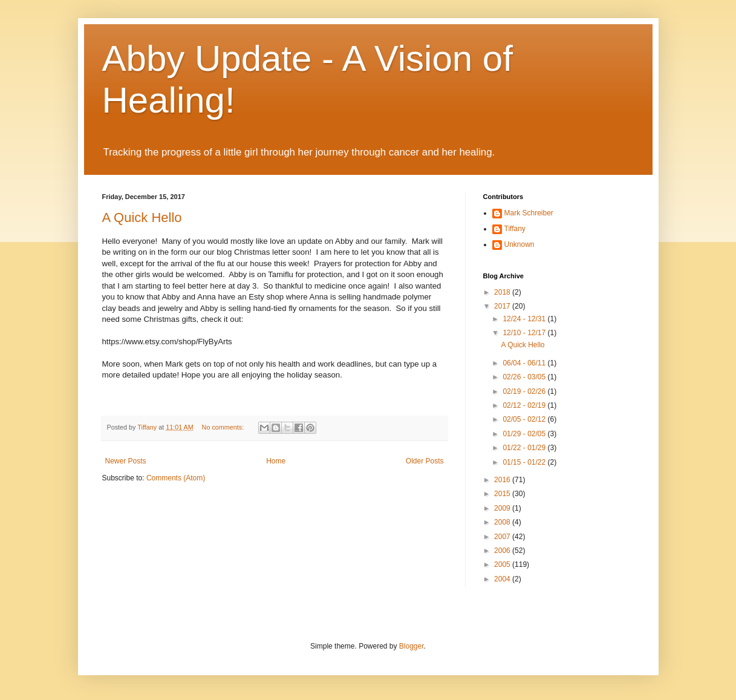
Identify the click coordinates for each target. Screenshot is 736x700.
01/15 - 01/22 (525, 462)
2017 (503, 306)
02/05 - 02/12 (525, 419)
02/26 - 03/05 (525, 377)
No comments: (224, 427)
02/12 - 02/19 (525, 405)
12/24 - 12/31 (525, 319)
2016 (503, 480)
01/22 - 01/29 (525, 448)
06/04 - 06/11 (525, 363)
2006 (503, 551)
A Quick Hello (142, 218)
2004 (503, 579)
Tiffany (515, 229)
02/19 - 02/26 (525, 391)
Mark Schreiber (529, 213)
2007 (503, 537)
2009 (503, 508)
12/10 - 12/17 (525, 333)
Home (276, 461)
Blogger (412, 646)
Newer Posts (126, 461)
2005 (503, 564)
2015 (503, 494)
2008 (503, 522)
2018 (503, 292)
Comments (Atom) (176, 478)
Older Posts (425, 461)
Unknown (519, 244)
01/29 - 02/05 (525, 434)
